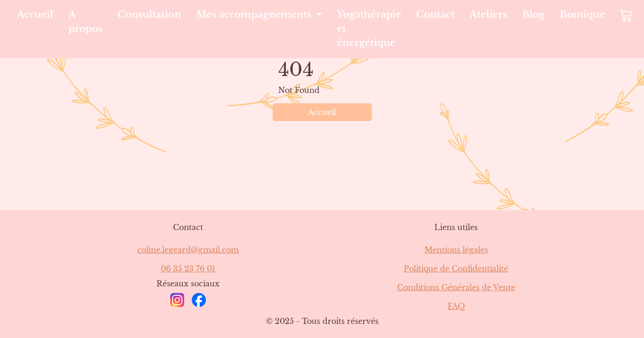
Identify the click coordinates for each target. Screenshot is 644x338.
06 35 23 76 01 (188, 269)
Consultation (149, 15)
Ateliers (488, 15)
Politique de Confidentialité (456, 269)
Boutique (582, 15)
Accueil (35, 15)
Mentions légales (456, 250)
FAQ (456, 306)
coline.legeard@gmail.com (188, 250)
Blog (534, 15)
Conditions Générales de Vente (456, 287)
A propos (85, 22)
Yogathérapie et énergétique (369, 29)
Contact (436, 15)
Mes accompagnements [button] (255, 15)
